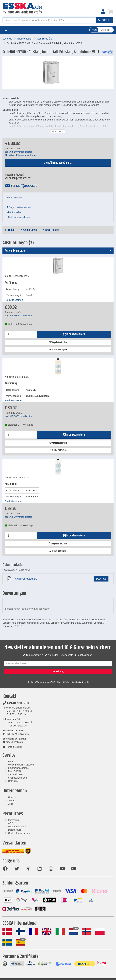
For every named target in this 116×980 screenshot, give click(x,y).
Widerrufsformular (17, 827)
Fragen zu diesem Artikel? (19, 207)
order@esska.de (13, 742)
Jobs (11, 804)
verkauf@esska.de (21, 186)
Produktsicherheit (14, 300)
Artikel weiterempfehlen (18, 217)
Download (101, 579)
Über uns (13, 797)
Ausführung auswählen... (58, 163)
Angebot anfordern (58, 343)
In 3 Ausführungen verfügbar (21, 155)
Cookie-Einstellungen (19, 833)
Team (11, 801)
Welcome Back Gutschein (21, 765)
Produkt (10, 230)
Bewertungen (51, 230)
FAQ (10, 761)
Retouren (13, 781)
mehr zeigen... (58, 131)
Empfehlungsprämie (18, 768)
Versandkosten (16, 774)
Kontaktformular (12, 747)
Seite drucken (14, 212)
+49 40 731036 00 (16, 703)
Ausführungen (29, 230)
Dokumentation (14, 197)
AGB (11, 823)
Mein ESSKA (15, 771)
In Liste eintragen (58, 350)
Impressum (14, 820)
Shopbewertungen (18, 778)
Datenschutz (15, 830)
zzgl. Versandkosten (19, 152)
